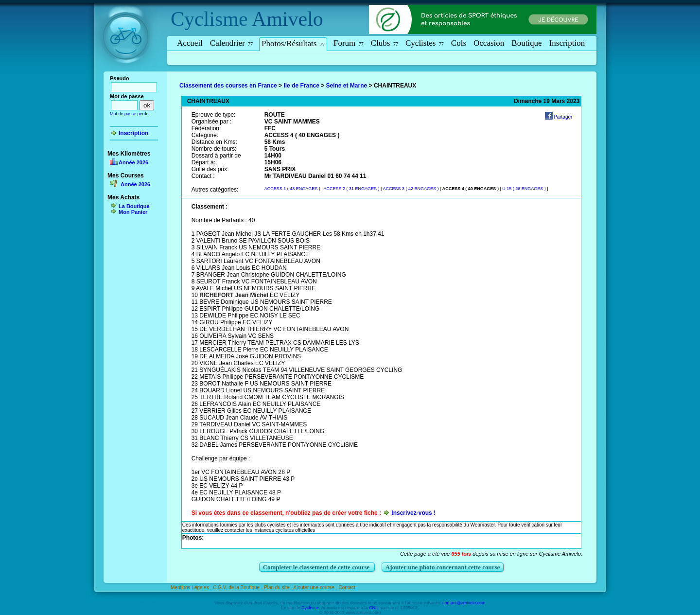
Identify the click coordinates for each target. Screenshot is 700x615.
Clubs (385, 43)
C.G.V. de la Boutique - (238, 588)
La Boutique (134, 206)
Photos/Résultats (293, 44)
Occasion (489, 43)
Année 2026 (133, 162)
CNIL (374, 608)
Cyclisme (209, 19)
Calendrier (231, 43)
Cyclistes (425, 43)
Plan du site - (279, 588)
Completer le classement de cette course (317, 567)
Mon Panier (133, 212)
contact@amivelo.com (464, 603)
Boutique (526, 43)
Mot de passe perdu (129, 114)
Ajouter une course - (316, 588)
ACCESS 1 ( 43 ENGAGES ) (292, 189)
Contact (347, 588)
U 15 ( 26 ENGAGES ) (524, 189)
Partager (563, 117)
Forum (349, 43)
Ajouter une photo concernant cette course (443, 567)
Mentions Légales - (192, 588)
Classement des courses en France (228, 86)
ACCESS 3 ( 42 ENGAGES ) (411, 189)
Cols (459, 43)
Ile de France (301, 86)
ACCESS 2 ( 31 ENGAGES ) (352, 189)
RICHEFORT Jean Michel (234, 295)
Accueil (190, 43)
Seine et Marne (347, 86)
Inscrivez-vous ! (413, 513)
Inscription (567, 43)
